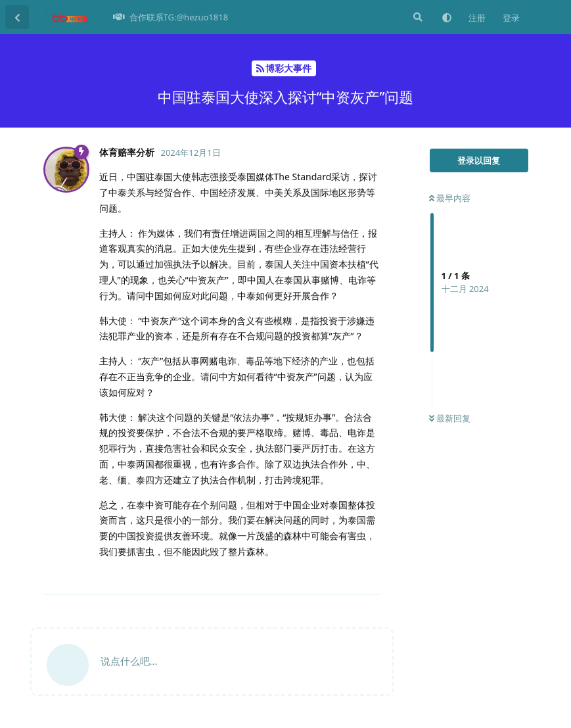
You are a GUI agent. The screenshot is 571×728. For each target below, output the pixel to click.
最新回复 (450, 418)
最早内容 (450, 198)
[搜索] (417, 17)
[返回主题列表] (17, 17)
